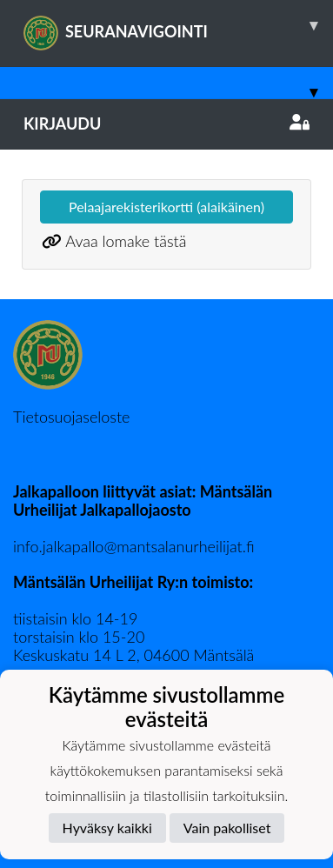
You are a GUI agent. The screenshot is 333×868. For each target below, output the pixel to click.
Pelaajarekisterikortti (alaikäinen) (166, 207)
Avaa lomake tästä (126, 241)
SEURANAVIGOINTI (178, 25)
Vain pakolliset (227, 828)
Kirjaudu (166, 124)
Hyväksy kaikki (107, 828)
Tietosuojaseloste (71, 417)
